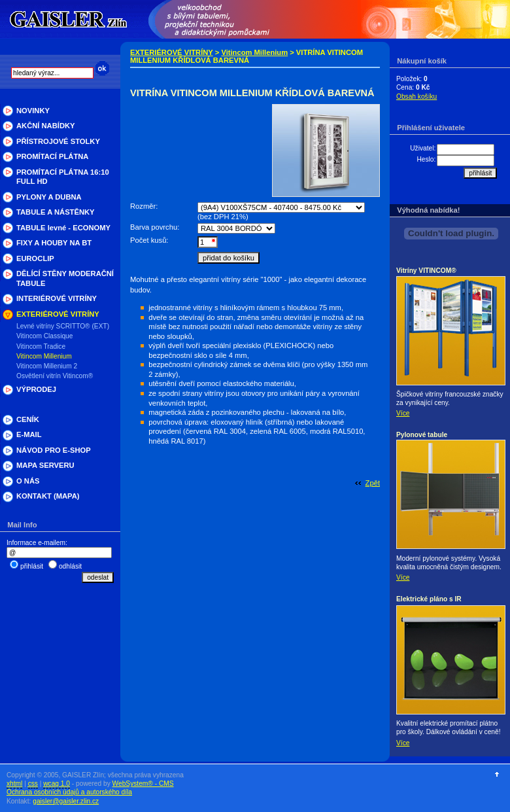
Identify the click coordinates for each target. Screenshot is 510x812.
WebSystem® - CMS (143, 784)
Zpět (373, 483)
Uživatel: (423, 148)
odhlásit (70, 566)
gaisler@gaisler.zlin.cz (66, 801)
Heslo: (426, 159)
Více (403, 413)
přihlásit (32, 566)
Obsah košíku (416, 97)
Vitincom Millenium (254, 52)
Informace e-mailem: (37, 543)
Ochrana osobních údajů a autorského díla (69, 792)
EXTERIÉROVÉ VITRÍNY (172, 52)
